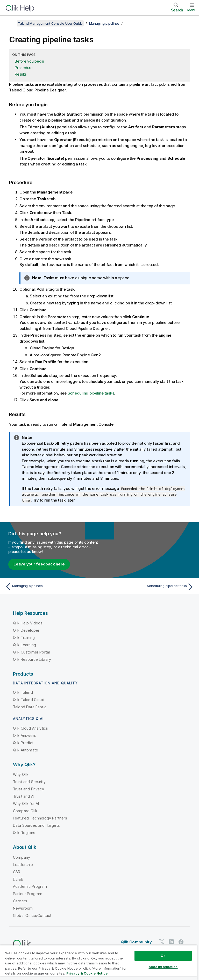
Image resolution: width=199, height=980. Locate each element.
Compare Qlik (25, 811)
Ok (163, 956)
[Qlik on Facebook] (181, 942)
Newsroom (23, 908)
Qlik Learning (24, 645)
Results (21, 74)
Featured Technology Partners (40, 818)
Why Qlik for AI (26, 804)
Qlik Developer (26, 630)
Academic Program (30, 886)
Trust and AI (24, 796)
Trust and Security (29, 782)
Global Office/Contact (32, 915)
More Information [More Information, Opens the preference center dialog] (163, 967)
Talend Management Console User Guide (50, 23)
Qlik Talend (23, 692)
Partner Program (28, 894)
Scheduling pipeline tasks (91, 393)
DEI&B (18, 879)
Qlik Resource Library (32, 659)
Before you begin (29, 61)
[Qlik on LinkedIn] (171, 942)
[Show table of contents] (10, 23)
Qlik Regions (24, 833)
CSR (17, 872)
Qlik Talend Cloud (29, 700)
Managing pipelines (104, 23)
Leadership (23, 865)
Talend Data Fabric (30, 707)
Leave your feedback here (39, 564)
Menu (192, 10)
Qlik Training (24, 638)
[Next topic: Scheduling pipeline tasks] (148, 587)
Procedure (24, 68)
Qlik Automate (26, 750)
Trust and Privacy (29, 789)
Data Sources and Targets (36, 825)
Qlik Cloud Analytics (30, 728)
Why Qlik (21, 774)
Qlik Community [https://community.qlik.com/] (136, 942)
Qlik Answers (25, 735)
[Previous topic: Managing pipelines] (51, 587)
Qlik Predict (23, 743)
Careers (20, 901)
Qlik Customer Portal (31, 652)
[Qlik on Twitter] (162, 942)
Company (22, 857)
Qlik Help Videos (28, 623)
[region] (98, 962)
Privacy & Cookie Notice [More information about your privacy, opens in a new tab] (87, 973)
